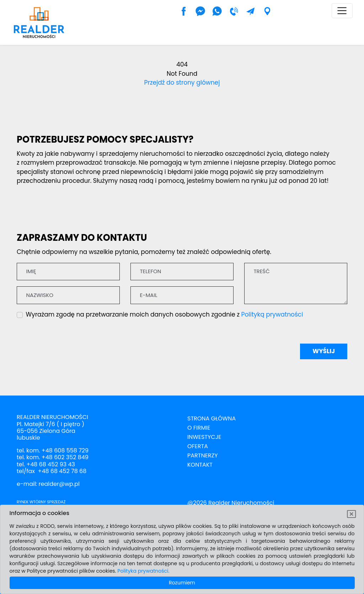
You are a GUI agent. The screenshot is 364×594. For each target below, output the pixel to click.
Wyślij (324, 351)
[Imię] (68, 272)
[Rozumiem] (352, 514)
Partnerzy (203, 455)
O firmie (199, 428)
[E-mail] (182, 295)
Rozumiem (182, 583)
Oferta (198, 446)
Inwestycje (204, 437)
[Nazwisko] (68, 295)
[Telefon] (182, 272)
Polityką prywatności (272, 314)
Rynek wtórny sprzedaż (41, 502)
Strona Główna (212, 418)
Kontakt (200, 465)
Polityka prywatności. (143, 571)
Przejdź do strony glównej (182, 83)
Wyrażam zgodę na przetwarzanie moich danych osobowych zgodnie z (165, 314)
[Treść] (296, 283)
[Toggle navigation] (342, 11)
